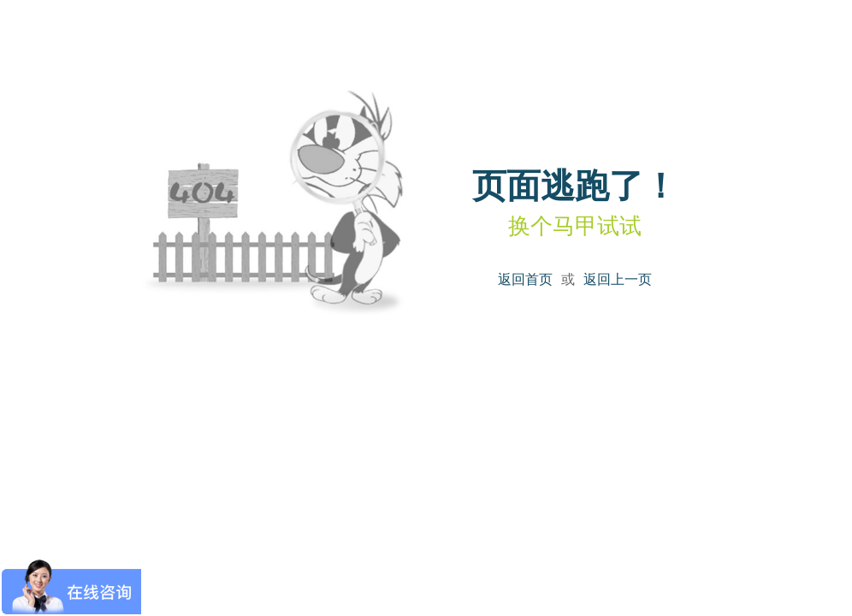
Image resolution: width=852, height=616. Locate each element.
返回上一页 (618, 279)
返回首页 (525, 279)
